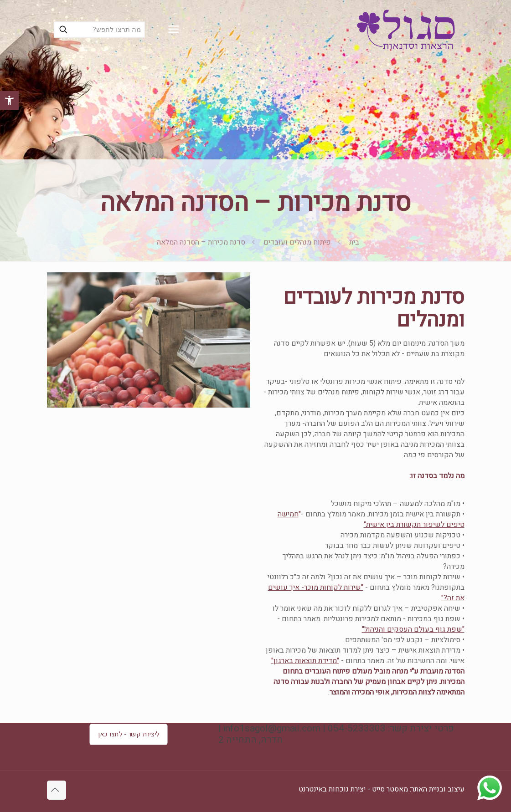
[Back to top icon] (57, 790)
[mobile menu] (173, 30)
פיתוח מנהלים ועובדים (297, 242)
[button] (9, 100)
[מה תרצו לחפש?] (99, 30)
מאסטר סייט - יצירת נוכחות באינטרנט (353, 789)
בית (354, 242)
